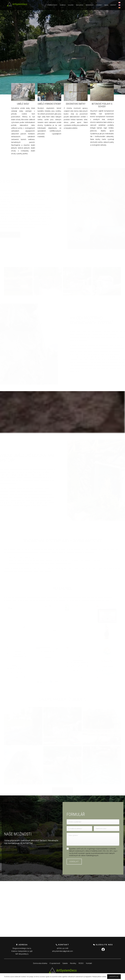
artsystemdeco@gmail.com (62, 951)
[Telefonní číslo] (107, 829)
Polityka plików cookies (99, 977)
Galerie (65, 963)
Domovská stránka (40, 963)
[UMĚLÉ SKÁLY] (23, 119)
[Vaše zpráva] (93, 839)
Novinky (73, 963)
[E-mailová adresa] (79, 829)
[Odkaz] (17, 4)
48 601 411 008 (62, 948)
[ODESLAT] (74, 862)
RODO (81, 963)
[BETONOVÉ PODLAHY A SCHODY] (102, 115)
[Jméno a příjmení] (93, 822)
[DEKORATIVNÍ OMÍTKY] (76, 106)
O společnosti (55, 963)
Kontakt (89, 963)
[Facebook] (103, 949)
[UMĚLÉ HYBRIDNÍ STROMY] (49, 111)
